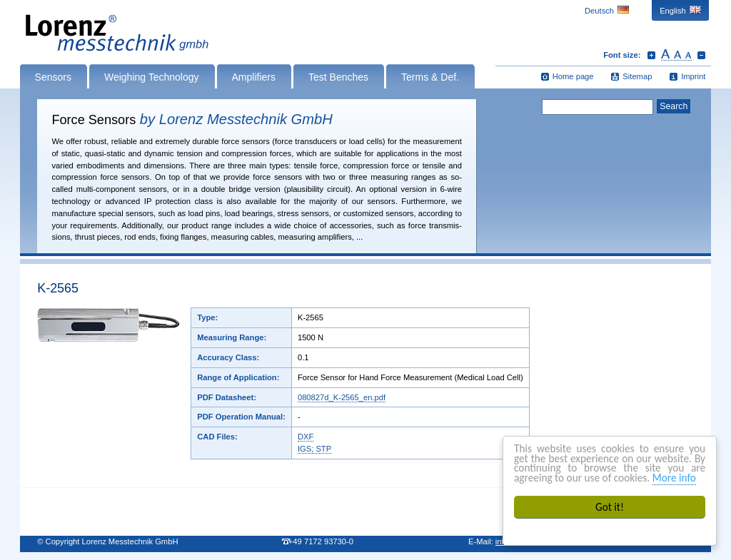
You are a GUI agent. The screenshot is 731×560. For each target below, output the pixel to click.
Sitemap (637, 76)
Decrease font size (701, 55)
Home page (573, 76)
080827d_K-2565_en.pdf (342, 397)
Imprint (693, 76)
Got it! (610, 507)
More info (674, 478)
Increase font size (651, 55)
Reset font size (676, 55)
